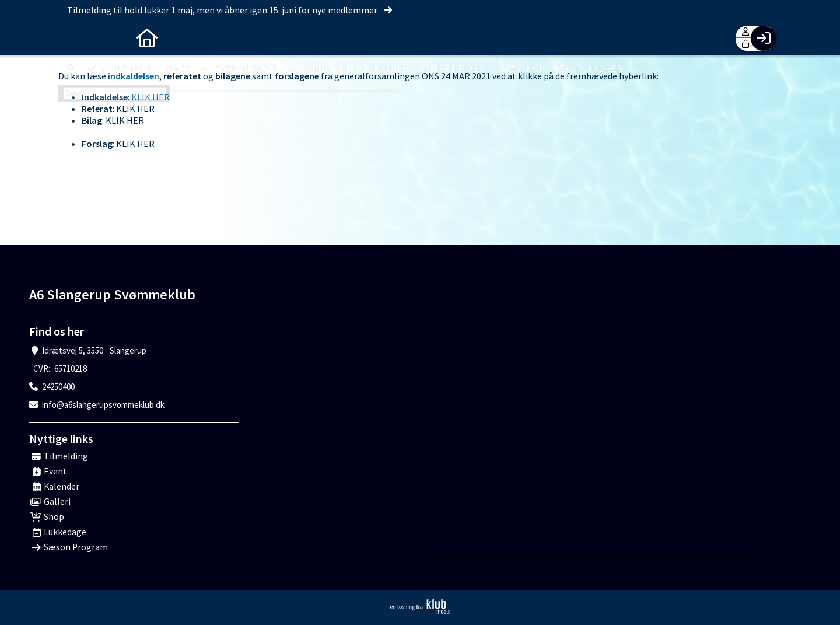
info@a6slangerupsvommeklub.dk (103, 405)
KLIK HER (150, 97)
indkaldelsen (134, 76)
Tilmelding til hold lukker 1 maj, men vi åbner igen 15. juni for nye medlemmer (230, 10)
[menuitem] (76, 38)
